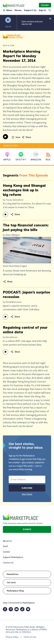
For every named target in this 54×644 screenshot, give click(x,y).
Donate (45, 5)
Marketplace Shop (15, 591)
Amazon (36, 156)
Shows (18, 10)
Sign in (42, 10)
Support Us (30, 10)
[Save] (16, 137)
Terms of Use (30, 637)
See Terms (27, 494)
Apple (7, 157)
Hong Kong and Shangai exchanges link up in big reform (24, 190)
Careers (6, 552)
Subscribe (27, 488)
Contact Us (8, 563)
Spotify (21, 157)
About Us (7, 541)
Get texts (11, 583)
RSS (48, 157)
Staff (5, 546)
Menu (7, 10)
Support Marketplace (13, 557)
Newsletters (13, 574)
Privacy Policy (12, 637)
